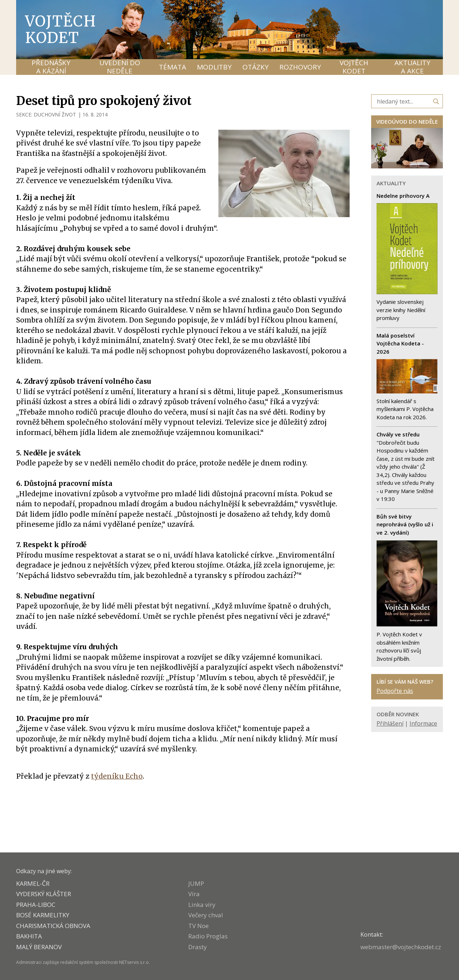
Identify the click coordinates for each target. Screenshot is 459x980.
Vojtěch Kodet (61, 29)
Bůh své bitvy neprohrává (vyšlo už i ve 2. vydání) (405, 524)
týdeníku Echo (117, 776)
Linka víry (202, 905)
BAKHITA (29, 936)
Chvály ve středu (398, 434)
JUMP (196, 883)
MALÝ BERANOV (39, 947)
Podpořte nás (395, 691)
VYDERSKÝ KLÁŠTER (44, 894)
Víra (194, 894)
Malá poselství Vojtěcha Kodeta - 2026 (400, 343)
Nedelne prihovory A (403, 196)
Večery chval (206, 915)
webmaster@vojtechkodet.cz (401, 947)
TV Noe (198, 926)
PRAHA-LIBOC (36, 905)
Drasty (198, 947)
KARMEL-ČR (33, 883)
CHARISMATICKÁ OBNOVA (53, 926)
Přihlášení (390, 723)
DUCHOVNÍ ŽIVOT (55, 114)
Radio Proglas (208, 936)
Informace (423, 723)
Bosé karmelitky (43, 915)
